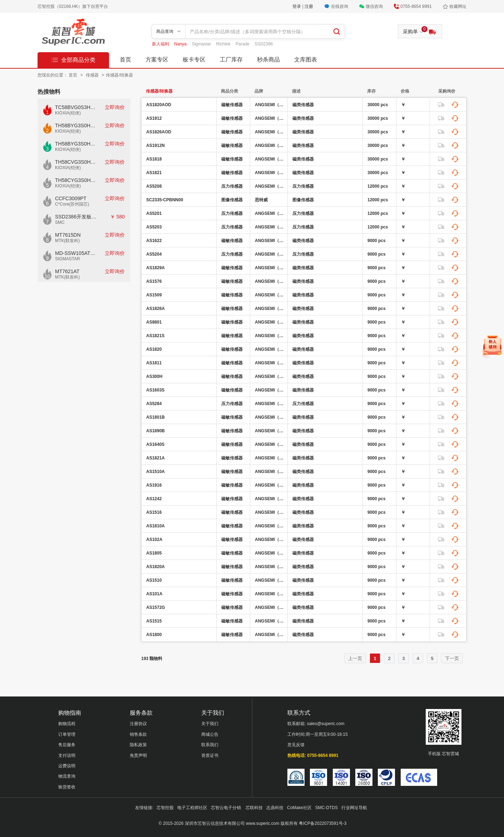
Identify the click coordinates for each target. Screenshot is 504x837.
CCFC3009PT (71, 198)
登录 (297, 6)
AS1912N (155, 146)
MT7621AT (67, 271)
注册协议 (138, 724)
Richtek (224, 44)
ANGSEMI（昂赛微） (270, 105)
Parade (243, 44)
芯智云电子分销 (226, 808)
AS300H (154, 376)
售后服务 (67, 745)
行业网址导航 (354, 808)
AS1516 (154, 512)
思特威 (261, 200)
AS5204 (154, 254)
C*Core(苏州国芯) (72, 204)
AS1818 (154, 159)
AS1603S (155, 390)
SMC (60, 222)
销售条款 (138, 734)
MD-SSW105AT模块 (76, 253)
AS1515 (154, 621)
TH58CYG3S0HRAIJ (76, 180)
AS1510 (154, 580)
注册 (309, 6)
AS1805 (154, 553)
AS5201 (154, 213)
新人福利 (161, 44)
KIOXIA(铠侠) (68, 113)
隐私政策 (138, 745)
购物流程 (67, 724)
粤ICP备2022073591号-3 (323, 823)
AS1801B (155, 417)
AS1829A (155, 268)
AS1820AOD (159, 105)
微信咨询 (374, 6)
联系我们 (210, 745)
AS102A (154, 540)
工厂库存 (231, 60)
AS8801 (154, 322)
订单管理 (67, 734)
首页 (125, 60)
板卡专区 (194, 60)
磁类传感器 (303, 105)
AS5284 (154, 404)
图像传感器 (232, 200)
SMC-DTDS (327, 808)
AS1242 (154, 499)
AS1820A (155, 567)
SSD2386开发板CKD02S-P (76, 217)
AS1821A (155, 458)
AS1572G (156, 607)
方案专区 (157, 60)
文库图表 (306, 60)
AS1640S (155, 444)
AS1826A (155, 309)
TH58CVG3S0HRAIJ (76, 162)
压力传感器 (232, 186)
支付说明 (67, 755)
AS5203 (154, 227)
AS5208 (154, 186)
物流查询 (67, 776)
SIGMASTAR (68, 259)
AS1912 (154, 118)
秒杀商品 (268, 60)
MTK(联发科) (67, 241)
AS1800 (154, 635)
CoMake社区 (299, 808)
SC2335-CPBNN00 (165, 200)
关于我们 (210, 724)
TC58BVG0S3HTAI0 (76, 107)
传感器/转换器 (119, 75)
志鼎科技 (275, 808)
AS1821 (154, 173)
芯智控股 (165, 808)
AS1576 (154, 281)
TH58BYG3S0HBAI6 (76, 144)
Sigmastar (202, 44)
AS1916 (154, 485)
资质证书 (210, 755)
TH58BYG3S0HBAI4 (76, 125)
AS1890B (155, 431)
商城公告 (210, 734)
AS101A (154, 594)
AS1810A (155, 526)
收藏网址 (458, 6)
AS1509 (154, 295)
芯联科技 (254, 808)
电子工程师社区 (192, 808)
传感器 (93, 75)
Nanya (181, 44)
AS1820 (154, 349)
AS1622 (154, 241)
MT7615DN (68, 235)
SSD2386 (264, 44)
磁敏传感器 (232, 105)
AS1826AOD (159, 132)
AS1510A (155, 472)
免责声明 (138, 755)
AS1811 (154, 363)
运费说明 (67, 766)
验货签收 (67, 787)
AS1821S (155, 336)
